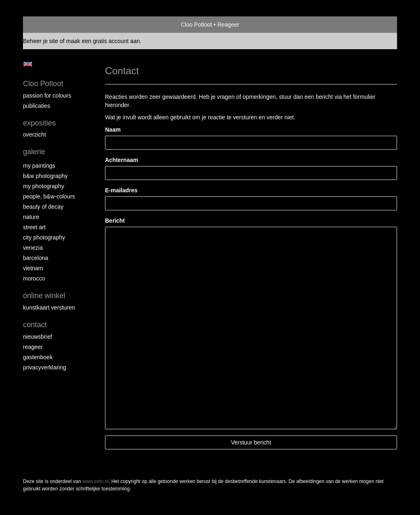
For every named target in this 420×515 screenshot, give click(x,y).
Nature (31, 217)
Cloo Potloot (196, 25)
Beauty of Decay (43, 207)
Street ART (34, 227)
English (28, 64)
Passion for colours (47, 96)
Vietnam (33, 268)
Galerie (34, 152)
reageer (33, 347)
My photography (43, 186)
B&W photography (45, 176)
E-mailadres (121, 190)
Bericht (115, 221)
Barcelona (36, 258)
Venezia (33, 248)
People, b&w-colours (49, 196)
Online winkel (44, 296)
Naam (113, 130)
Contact (35, 325)
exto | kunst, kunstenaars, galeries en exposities (46, 25)
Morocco (34, 278)
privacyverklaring (45, 367)
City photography (44, 237)
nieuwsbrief (38, 337)
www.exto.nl (96, 481)
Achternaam (122, 160)
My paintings (39, 166)
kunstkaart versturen (49, 308)
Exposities (39, 123)
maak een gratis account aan (103, 41)
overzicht (34, 134)
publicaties (37, 106)
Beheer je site (41, 41)
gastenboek (38, 357)
